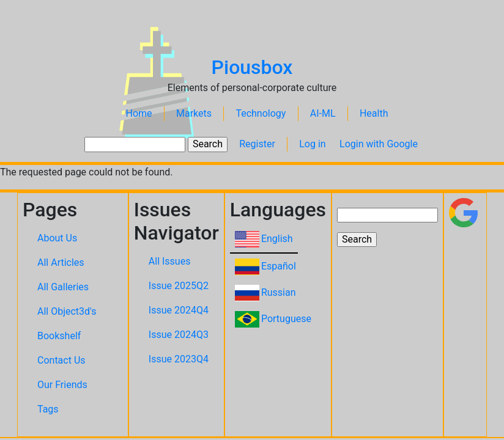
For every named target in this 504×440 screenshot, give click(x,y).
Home (139, 113)
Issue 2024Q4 (179, 310)
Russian (279, 292)
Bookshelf (59, 336)
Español (279, 266)
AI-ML (323, 113)
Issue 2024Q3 (179, 335)
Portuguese (286, 319)
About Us (57, 238)
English (277, 239)
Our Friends (62, 385)
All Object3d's (67, 311)
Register (257, 144)
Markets (194, 113)
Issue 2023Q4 (179, 359)
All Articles (61, 262)
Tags (48, 409)
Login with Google (379, 144)
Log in (312, 144)
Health (374, 113)
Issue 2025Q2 (179, 286)
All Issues (170, 261)
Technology (261, 113)
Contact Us (61, 360)
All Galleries (63, 287)
